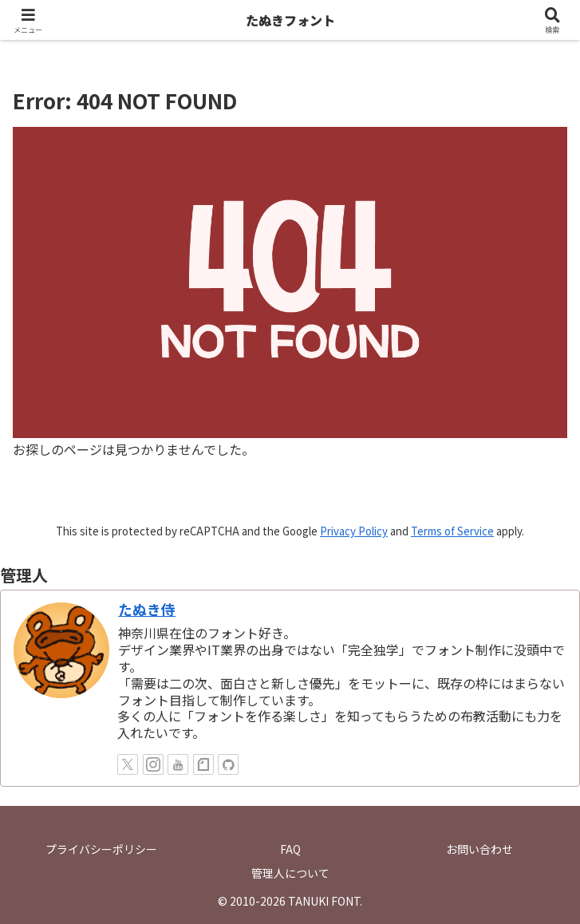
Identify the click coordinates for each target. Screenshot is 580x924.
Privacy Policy (354, 531)
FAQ (290, 849)
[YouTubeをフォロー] (178, 764)
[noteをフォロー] (203, 764)
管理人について (290, 873)
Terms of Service (452, 531)
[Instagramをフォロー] (153, 764)
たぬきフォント (290, 20)
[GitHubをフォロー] (228, 764)
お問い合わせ (479, 849)
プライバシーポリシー (101, 849)
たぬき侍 (147, 609)
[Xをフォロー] (128, 764)
